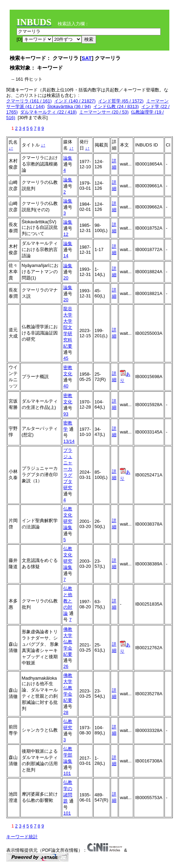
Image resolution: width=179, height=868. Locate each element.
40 (66, 386)
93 (66, 414)
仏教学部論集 (68, 755)
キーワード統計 (22, 837)
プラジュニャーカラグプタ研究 (68, 469)
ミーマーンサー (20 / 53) (104, 112)
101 (67, 773)
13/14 (69, 441)
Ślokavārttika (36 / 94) (69, 106)
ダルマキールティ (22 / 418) (48, 112)
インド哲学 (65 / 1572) (121, 101)
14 (66, 256)
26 (66, 666)
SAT (87, 58)
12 (66, 234)
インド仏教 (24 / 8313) (116, 106)
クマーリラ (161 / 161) (29, 101)
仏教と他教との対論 (68, 601)
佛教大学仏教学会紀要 (68, 642)
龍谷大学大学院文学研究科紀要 (68, 327)
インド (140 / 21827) (75, 101)
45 (66, 358)
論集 (68, 158)
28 (66, 712)
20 (66, 278)
